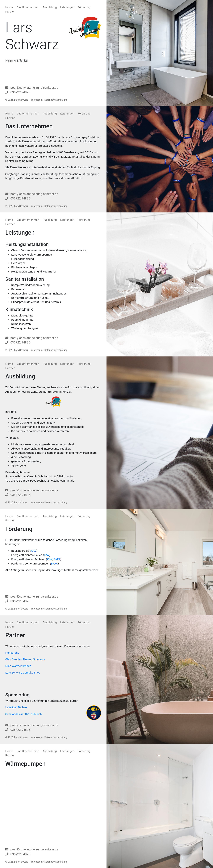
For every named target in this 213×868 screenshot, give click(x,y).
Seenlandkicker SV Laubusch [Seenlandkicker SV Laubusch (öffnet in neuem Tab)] (24, 714)
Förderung (84, 7)
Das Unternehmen (28, 7)
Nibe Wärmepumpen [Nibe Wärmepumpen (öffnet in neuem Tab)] (18, 666)
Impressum (37, 100)
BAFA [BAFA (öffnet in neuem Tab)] (57, 559)
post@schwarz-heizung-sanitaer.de (34, 88)
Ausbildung (50, 7)
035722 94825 (20, 92)
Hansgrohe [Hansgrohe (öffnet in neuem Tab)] (12, 653)
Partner (10, 12)
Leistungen (67, 7)
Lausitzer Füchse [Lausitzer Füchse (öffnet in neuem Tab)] (16, 707)
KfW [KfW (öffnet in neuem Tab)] (34, 551)
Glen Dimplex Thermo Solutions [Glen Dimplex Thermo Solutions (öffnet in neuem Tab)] (25, 659)
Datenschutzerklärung (56, 100)
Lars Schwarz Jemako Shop (23, 673)
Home (9, 7)
